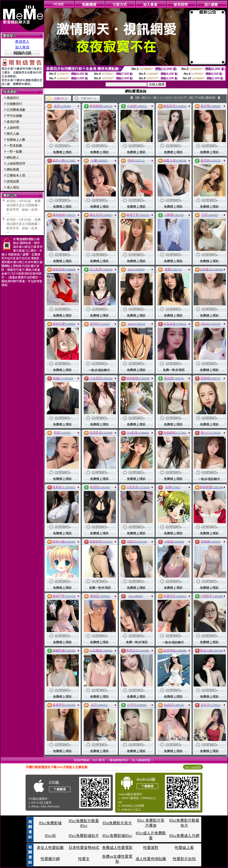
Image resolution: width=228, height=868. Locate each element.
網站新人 (13, 157)
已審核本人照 (16, 175)
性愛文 (84, 859)
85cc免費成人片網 (184, 836)
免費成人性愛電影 (117, 848)
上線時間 (13, 128)
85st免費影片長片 (117, 823)
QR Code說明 (193, 767)
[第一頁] (141, 98)
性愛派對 (151, 848)
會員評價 (13, 122)
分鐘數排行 (14, 104)
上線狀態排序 (16, 163)
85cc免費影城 (50, 823)
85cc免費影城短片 (84, 836)
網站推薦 (13, 169)
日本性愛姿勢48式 (84, 848)
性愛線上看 (184, 848)
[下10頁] (199, 98)
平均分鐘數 (14, 116)
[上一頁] (152, 98)
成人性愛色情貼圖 (151, 859)
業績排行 (13, 98)
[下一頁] (188, 98)
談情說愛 (13, 181)
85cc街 (50, 836)
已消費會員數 (16, 110)
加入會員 (22, 47)
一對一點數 (14, 152)
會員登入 (22, 42)
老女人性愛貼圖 (50, 848)
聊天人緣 (13, 134)
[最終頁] (210, 98)
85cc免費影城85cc (117, 836)
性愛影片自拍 (184, 859)
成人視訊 (13, 187)
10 (180, 98)
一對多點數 (14, 146)
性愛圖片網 (50, 859)
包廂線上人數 (16, 140)
